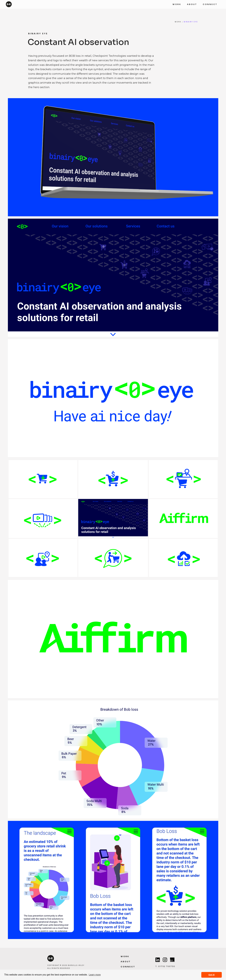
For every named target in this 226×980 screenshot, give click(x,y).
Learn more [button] (95, 975)
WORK (177, 4)
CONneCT (128, 967)
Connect (210, 4)
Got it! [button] (212, 975)
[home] (9, 4)
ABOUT (192, 4)
